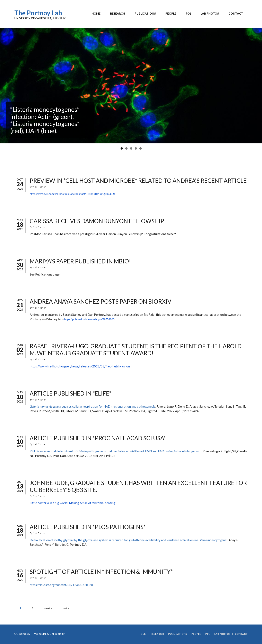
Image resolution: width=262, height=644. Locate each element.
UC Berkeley (22, 634)
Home (96, 13)
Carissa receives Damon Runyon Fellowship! (98, 221)
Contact (236, 13)
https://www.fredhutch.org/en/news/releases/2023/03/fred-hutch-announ (81, 366)
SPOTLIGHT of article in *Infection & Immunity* (101, 572)
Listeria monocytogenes (212, 540)
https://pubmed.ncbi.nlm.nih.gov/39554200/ (90, 319)
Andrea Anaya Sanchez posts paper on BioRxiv (101, 301)
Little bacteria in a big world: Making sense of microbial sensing (73, 503)
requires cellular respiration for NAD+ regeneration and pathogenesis (93, 406)
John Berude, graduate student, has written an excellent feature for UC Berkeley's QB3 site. (138, 486)
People (171, 13)
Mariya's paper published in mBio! (80, 261)
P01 (188, 13)
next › (48, 608)
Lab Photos (210, 13)
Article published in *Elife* (71, 393)
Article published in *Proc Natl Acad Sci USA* (98, 438)
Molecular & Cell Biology (49, 634)
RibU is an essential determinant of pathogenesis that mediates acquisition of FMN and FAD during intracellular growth (116, 451)
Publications (145, 13)
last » (66, 608)
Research (118, 13)
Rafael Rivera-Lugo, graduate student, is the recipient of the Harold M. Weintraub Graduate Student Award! (136, 350)
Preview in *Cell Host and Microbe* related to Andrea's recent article (138, 181)
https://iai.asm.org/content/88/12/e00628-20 (61, 585)
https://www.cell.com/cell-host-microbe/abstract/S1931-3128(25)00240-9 (72, 194)
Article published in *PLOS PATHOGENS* (88, 527)
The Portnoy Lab (38, 13)
